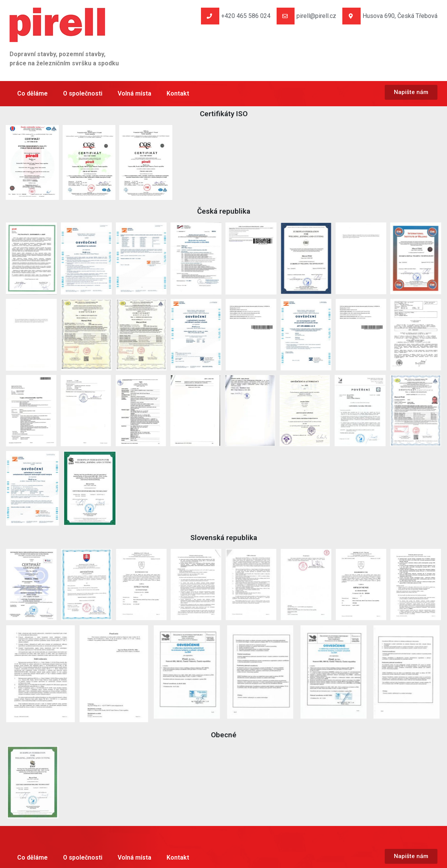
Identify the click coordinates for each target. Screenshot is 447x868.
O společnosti (83, 93)
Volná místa (134, 93)
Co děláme (32, 93)
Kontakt (178, 93)
